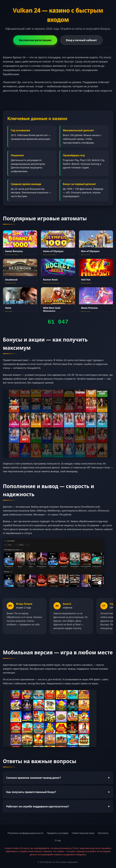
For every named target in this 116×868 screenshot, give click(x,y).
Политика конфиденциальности (25, 833)
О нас (58, 840)
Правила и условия (58, 833)
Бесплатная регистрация (35, 40)
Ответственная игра (83, 833)
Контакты (103, 833)
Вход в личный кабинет (81, 40)
